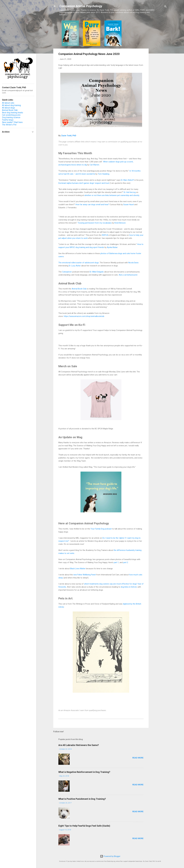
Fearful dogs (8, 120)
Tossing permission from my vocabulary (95, 223)
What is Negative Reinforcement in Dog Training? (84, 772)
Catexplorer (67, 272)
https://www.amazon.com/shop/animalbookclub (84, 316)
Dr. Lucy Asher (75, 266)
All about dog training (11, 105)
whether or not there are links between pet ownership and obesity (112, 195)
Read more (138, 758)
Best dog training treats (13, 113)
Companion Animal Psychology (81, 6)
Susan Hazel (129, 205)
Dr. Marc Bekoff (127, 180)
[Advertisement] (159, 59)
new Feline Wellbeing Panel (85, 575)
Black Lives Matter (78, 569)
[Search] (165, 7)
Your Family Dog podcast (101, 529)
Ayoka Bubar (112, 247)
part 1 (116, 562)
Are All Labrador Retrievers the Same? (79, 745)
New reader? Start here (12, 122)
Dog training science (11, 117)
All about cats (8, 103)
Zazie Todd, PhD (69, 136)
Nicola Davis (133, 263)
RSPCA (105, 235)
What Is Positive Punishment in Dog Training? (82, 799)
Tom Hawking (104, 174)
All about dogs (8, 108)
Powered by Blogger (110, 856)
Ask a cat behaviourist (128, 275)
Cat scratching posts (11, 115)
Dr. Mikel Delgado (97, 272)
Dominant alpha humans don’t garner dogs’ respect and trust (84, 183)
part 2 (126, 562)
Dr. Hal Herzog (130, 192)
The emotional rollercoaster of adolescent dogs (79, 263)
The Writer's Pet (9, 125)
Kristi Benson (120, 223)
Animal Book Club (79, 289)
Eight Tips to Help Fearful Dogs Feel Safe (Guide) (84, 826)
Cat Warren (94, 165)
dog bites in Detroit (129, 587)
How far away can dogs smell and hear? (92, 205)
